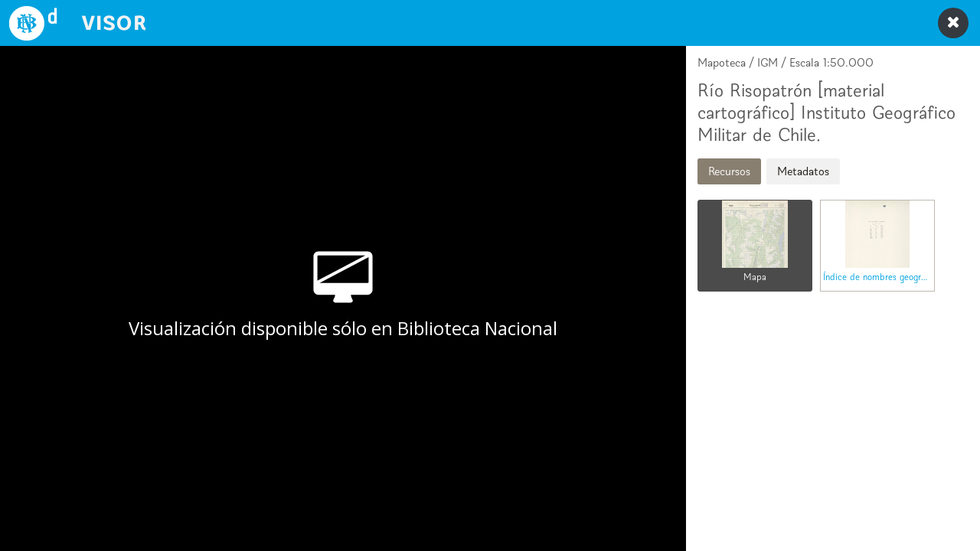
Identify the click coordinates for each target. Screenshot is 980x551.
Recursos (729, 171)
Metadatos (803, 171)
